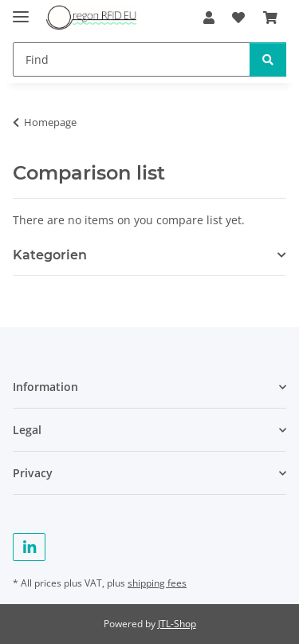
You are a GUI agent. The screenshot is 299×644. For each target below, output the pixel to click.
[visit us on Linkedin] (29, 547)
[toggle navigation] (21, 10)
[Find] (132, 59)
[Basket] (270, 18)
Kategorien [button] (50, 255)
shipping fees (157, 583)
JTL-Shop (177, 624)
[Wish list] (238, 18)
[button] (209, 18)
